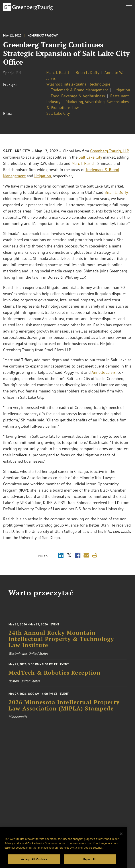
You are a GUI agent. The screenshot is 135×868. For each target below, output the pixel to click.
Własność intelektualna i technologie (78, 84)
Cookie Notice (36, 852)
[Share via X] (69, 556)
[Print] (95, 555)
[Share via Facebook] (78, 556)
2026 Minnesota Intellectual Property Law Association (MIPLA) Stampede (64, 710)
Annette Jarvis (104, 372)
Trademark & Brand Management (79, 90)
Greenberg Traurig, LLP (109, 151)
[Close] (121, 842)
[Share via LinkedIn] (61, 556)
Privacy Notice (13, 852)
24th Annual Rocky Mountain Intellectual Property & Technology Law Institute (61, 644)
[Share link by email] (86, 555)
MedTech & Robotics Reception (54, 675)
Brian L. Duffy (87, 73)
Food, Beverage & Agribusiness (78, 96)
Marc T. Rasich (58, 73)
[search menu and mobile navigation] (130, 7)
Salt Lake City (58, 113)
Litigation (122, 90)
